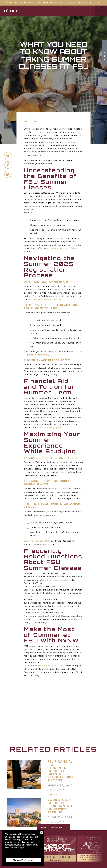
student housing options (50, 427)
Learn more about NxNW (36, 541)
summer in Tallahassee (51, 666)
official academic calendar (58, 580)
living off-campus (59, 489)
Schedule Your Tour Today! (83, 3)
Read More (53, 795)
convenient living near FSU (61, 248)
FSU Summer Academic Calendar (44, 299)
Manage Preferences (23, 860)
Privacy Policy (12, 855)
